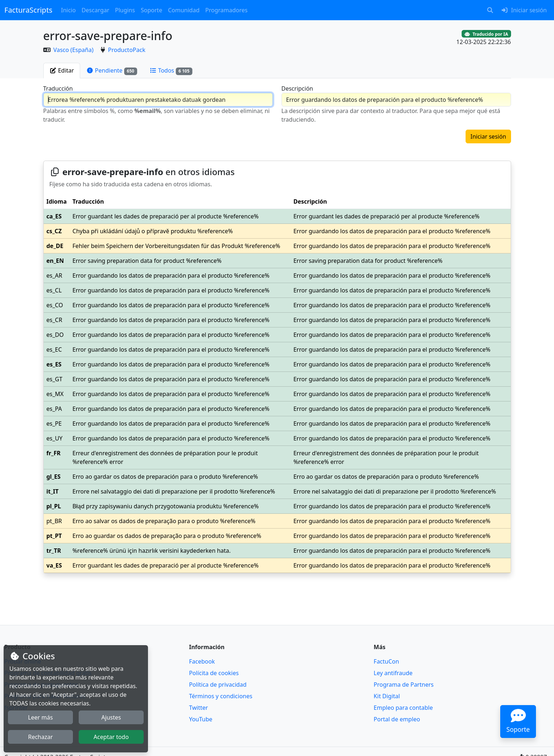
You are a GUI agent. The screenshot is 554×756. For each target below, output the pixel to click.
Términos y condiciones (221, 696)
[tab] (62, 70)
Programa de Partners (403, 685)
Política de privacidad (218, 685)
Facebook (202, 661)
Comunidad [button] (184, 10)
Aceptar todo (111, 737)
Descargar (95, 10)
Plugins (125, 10)
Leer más (41, 717)
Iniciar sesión (488, 136)
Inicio (68, 10)
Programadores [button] (226, 10)
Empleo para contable (403, 708)
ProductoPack (126, 50)
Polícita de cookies (214, 673)
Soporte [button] (151, 10)
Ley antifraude (393, 673)
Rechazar (41, 737)
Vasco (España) (74, 50)
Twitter (199, 708)
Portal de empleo (397, 719)
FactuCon (386, 661)
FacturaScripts (28, 10)
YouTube (201, 719)
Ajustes (111, 717)
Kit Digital (387, 696)
